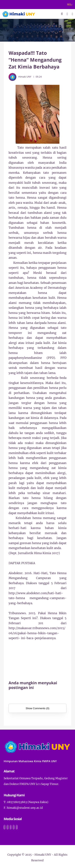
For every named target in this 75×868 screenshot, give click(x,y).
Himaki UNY (43, 855)
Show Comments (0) (37, 708)
